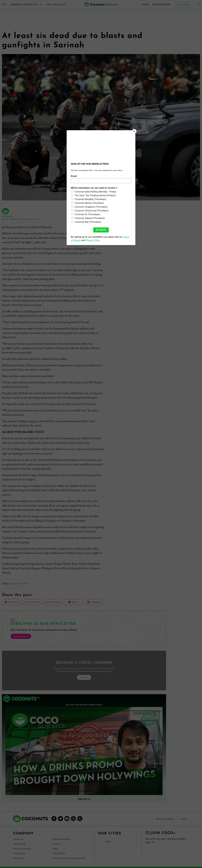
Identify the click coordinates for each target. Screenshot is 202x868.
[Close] (135, 131)
